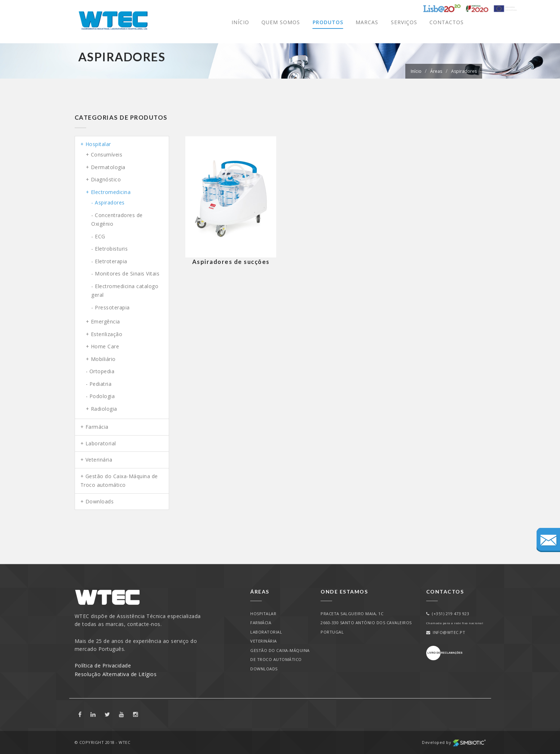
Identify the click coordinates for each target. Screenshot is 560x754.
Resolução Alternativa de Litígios (116, 674)
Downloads (100, 501)
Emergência (105, 321)
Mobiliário (103, 359)
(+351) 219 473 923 (448, 614)
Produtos (328, 22)
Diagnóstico (106, 179)
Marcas (367, 22)
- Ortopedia (100, 371)
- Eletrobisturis (109, 249)
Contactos (447, 22)
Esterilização (107, 334)
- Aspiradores (108, 202)
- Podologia (100, 396)
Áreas (436, 71)
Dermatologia (108, 167)
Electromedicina (111, 192)
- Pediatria (99, 384)
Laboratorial (101, 443)
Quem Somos (281, 22)
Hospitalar (98, 144)
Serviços (404, 22)
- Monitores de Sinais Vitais (125, 274)
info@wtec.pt (446, 632)
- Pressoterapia (111, 307)
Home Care (105, 346)
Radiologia (104, 409)
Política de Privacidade (103, 665)
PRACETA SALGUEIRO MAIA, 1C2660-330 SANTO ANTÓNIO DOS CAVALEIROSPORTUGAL (366, 623)
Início (240, 22)
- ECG (98, 236)
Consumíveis (107, 155)
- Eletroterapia (109, 261)
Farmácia (97, 427)
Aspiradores (464, 71)
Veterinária (99, 460)
